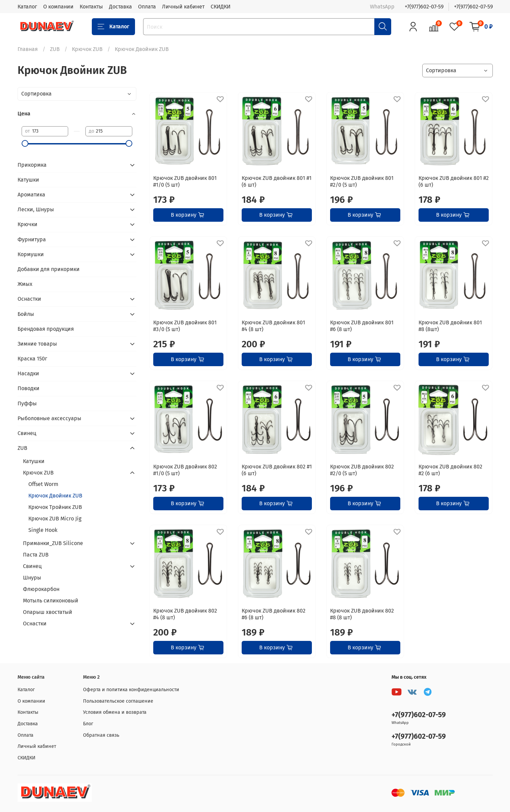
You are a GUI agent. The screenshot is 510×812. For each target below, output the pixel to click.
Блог (88, 724)
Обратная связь (101, 735)
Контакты (91, 7)
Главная (28, 49)
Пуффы (27, 403)
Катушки (28, 180)
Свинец (27, 433)
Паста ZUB (36, 555)
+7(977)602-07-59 (424, 7)
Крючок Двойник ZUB (55, 496)
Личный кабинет (183, 7)
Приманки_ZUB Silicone (53, 543)
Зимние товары (37, 344)
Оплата (147, 7)
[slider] (25, 143)
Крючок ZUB (87, 49)
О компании (58, 7)
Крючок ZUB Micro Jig (55, 519)
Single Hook (43, 530)
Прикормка (32, 165)
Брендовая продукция (46, 329)
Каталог (27, 7)
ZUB (55, 49)
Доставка (120, 7)
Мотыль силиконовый (51, 601)
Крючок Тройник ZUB (55, 507)
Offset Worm (43, 484)
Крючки (28, 224)
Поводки (29, 388)
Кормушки (31, 254)
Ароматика (31, 195)
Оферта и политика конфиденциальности (131, 690)
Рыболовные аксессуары (49, 418)
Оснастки (29, 299)
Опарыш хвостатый (48, 612)
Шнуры (32, 578)
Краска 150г (32, 359)
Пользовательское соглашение (118, 701)
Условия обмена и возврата (115, 712)
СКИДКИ (221, 7)
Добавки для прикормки (49, 269)
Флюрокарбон (41, 589)
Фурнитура (32, 239)
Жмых (25, 284)
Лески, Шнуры (36, 209)
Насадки (28, 373)
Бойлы (26, 314)
